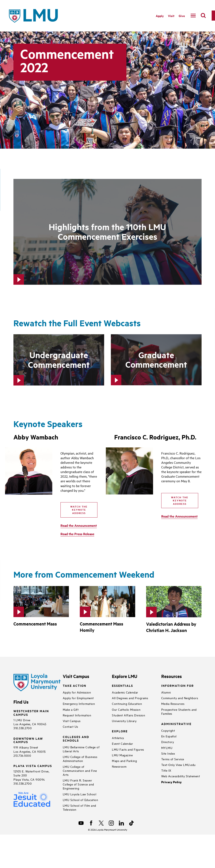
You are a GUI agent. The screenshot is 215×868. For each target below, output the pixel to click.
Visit (171, 16)
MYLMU (167, 748)
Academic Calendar (125, 692)
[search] (203, 16)
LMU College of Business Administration (80, 759)
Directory (168, 742)
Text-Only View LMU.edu (178, 765)
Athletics (118, 738)
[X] (101, 823)
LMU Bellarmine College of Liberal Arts (81, 749)
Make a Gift (71, 709)
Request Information (77, 715)
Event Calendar (122, 743)
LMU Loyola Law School (80, 794)
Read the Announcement (79, 525)
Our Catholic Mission (126, 709)
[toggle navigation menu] (193, 16)
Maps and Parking (124, 761)
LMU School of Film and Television (79, 807)
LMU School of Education (81, 800)
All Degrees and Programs (130, 698)
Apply (160, 16)
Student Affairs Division (128, 715)
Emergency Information (79, 703)
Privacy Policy (172, 782)
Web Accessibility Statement (181, 776)
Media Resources (173, 703)
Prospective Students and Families (179, 711)
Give (182, 16)
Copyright (168, 730)
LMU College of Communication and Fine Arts (80, 770)
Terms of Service (173, 759)
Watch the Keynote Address (79, 510)
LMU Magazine (122, 755)
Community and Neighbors (180, 698)
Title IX (166, 770)
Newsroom (119, 766)
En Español (169, 736)
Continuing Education (127, 703)
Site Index (168, 753)
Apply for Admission (77, 692)
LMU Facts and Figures (128, 749)
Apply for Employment (78, 698)
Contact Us (70, 726)
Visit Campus (72, 721)
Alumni (166, 692)
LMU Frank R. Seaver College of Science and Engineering (78, 784)
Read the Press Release (77, 534)
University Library (124, 721)
